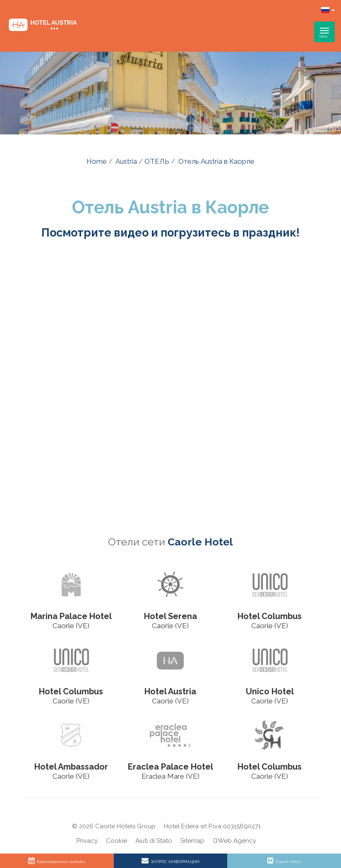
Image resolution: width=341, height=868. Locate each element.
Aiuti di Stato (154, 841)
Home (97, 161)
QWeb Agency (234, 841)
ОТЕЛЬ (157, 161)
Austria (126, 161)
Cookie (116, 841)
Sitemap (192, 841)
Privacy (87, 841)
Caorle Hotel (200, 542)
